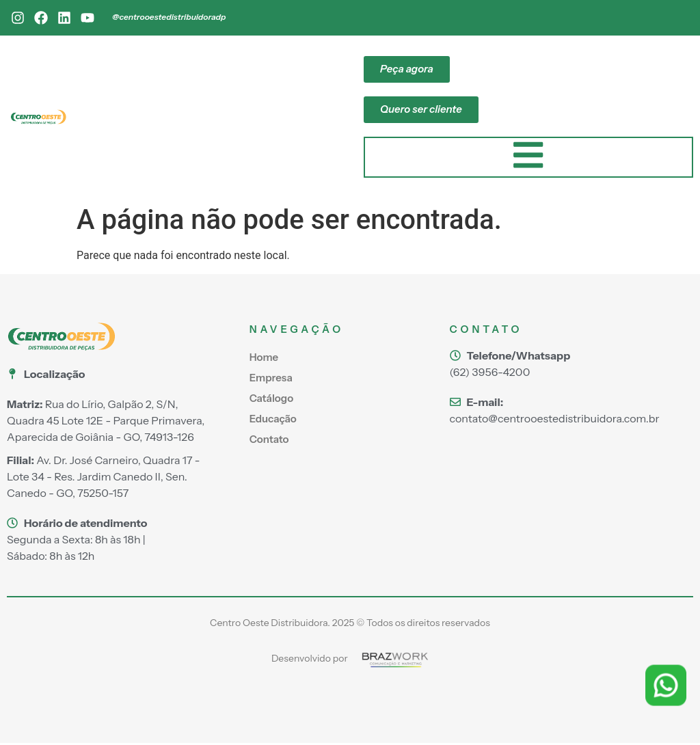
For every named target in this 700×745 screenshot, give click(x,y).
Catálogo (271, 399)
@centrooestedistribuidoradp (169, 17)
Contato (269, 441)
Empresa (271, 379)
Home (264, 358)
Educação (273, 420)
